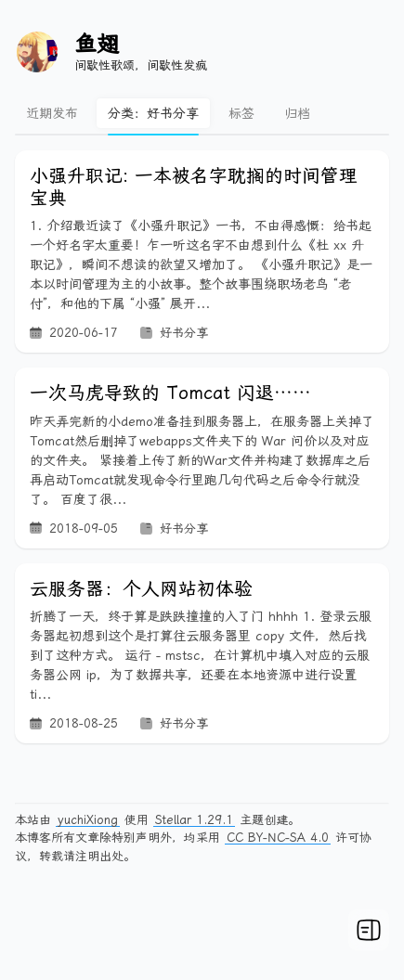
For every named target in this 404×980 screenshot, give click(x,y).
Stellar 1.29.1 (194, 820)
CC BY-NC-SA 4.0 (278, 838)
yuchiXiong (88, 820)
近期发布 (52, 113)
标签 (241, 113)
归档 (297, 113)
